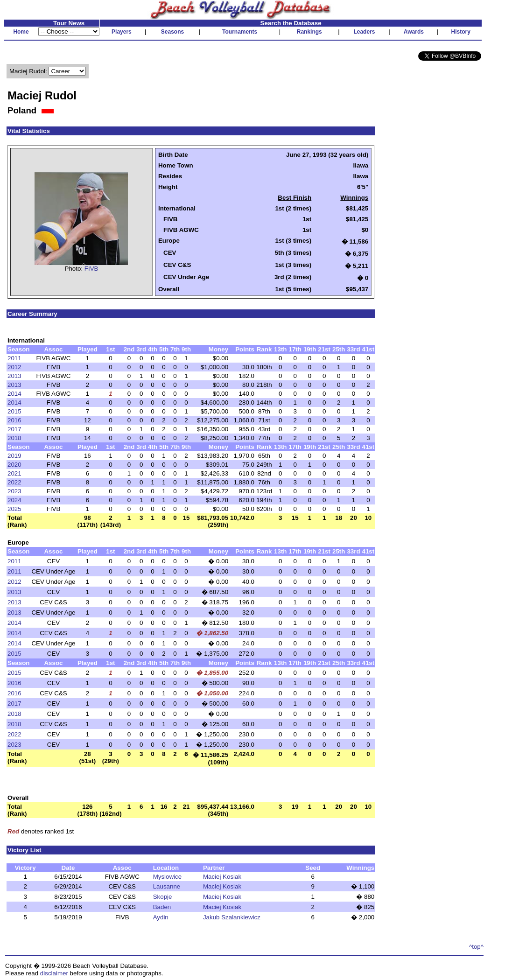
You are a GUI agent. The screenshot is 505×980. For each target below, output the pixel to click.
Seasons (172, 32)
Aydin (161, 917)
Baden (162, 907)
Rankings (309, 32)
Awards (414, 32)
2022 (14, 482)
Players (122, 32)
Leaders (364, 32)
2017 (14, 429)
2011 (14, 358)
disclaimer (54, 973)
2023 (14, 491)
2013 (14, 376)
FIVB (91, 269)
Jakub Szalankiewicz (232, 917)
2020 (14, 465)
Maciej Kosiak (222, 877)
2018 (14, 438)
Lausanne (167, 886)
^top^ (476, 947)
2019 (14, 456)
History (461, 32)
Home (21, 32)
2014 (14, 394)
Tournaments (240, 32)
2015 (14, 411)
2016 (14, 420)
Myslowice (167, 877)
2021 (14, 473)
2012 (14, 367)
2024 (14, 500)
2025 (14, 509)
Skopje (163, 897)
